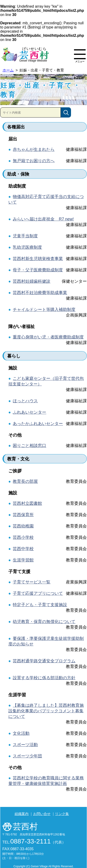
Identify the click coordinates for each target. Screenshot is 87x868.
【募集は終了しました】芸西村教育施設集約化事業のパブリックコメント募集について (46, 711)
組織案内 (22, 814)
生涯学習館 (23, 560)
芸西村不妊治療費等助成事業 (40, 293)
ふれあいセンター (29, 412)
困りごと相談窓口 (29, 446)
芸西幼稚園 (23, 526)
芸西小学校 (23, 537)
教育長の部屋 (25, 481)
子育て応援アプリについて (38, 593)
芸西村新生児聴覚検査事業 (38, 259)
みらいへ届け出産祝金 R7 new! (43, 219)
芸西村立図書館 (27, 503)
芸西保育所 (23, 515)
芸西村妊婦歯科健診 (32, 281)
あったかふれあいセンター (38, 424)
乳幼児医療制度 (27, 247)
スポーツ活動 (25, 745)
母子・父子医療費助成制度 (38, 270)
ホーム (8, 70)
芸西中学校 (23, 549)
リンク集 (62, 814)
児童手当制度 (25, 236)
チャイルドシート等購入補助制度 (44, 310)
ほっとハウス (25, 401)
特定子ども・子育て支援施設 (40, 605)
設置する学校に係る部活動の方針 (44, 678)
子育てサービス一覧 (32, 582)
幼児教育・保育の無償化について (44, 622)
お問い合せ (42, 814)
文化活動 (21, 733)
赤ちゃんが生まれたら (34, 149)
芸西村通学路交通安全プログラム (44, 661)
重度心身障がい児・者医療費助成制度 (48, 337)
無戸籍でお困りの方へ (34, 161)
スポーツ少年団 (27, 756)
